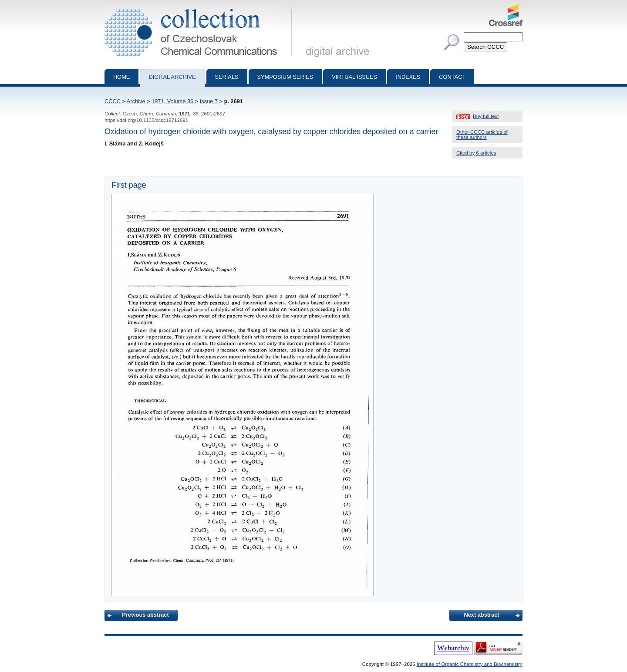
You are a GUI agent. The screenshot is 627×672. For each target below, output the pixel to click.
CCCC (113, 101)
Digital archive (172, 77)
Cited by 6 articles (476, 153)
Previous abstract (145, 615)
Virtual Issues (354, 77)
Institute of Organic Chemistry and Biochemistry (470, 664)
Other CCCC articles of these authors (482, 135)
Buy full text (486, 116)
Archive (136, 101)
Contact (452, 77)
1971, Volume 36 (172, 101)
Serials (227, 77)
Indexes (408, 77)
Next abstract (481, 615)
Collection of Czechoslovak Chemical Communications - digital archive (200, 8)
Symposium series (285, 77)
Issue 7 (209, 101)
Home (121, 77)
